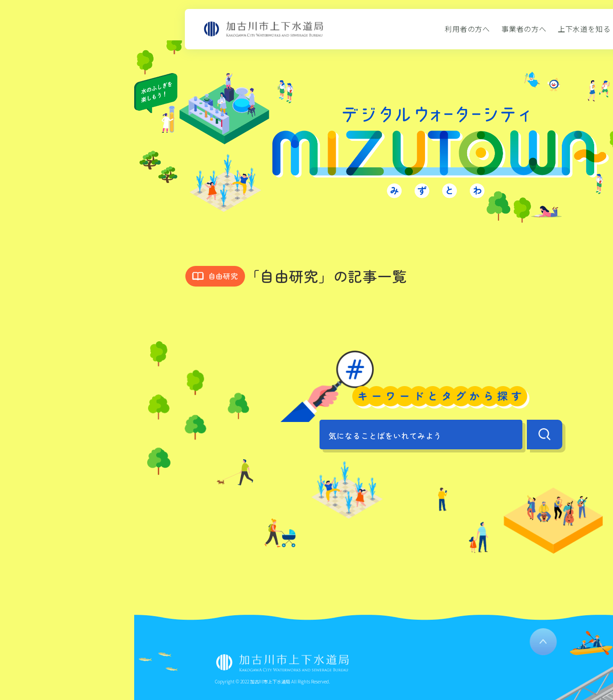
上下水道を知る (584, 29)
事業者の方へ (524, 29)
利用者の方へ (467, 29)
